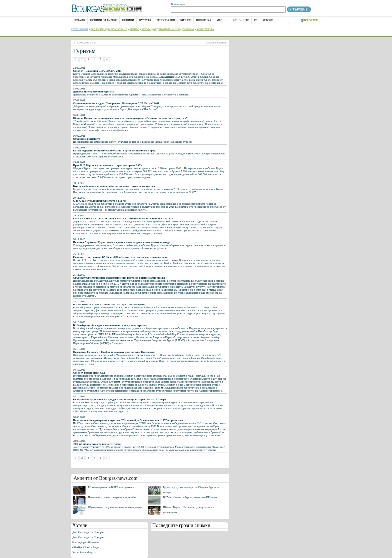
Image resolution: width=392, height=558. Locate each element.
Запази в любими (216, 42)
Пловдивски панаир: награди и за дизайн (112, 497)
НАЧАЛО (79, 20)
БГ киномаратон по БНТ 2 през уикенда (111, 487)
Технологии (79, 29)
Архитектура (205, 29)
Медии (221, 20)
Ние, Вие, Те (240, 20)
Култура (145, 20)
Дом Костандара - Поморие (88, 532)
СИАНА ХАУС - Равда (86, 547)
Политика (204, 20)
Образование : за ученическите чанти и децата (115, 507)
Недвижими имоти (166, 29)
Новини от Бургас (104, 20)
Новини (128, 20)
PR (256, 20)
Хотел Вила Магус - (84, 552)
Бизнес (185, 20)
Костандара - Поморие (85, 542)
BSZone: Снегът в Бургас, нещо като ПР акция (190, 497)
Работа (146, 29)
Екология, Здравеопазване (109, 29)
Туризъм (188, 29)
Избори (268, 20)
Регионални (166, 20)
